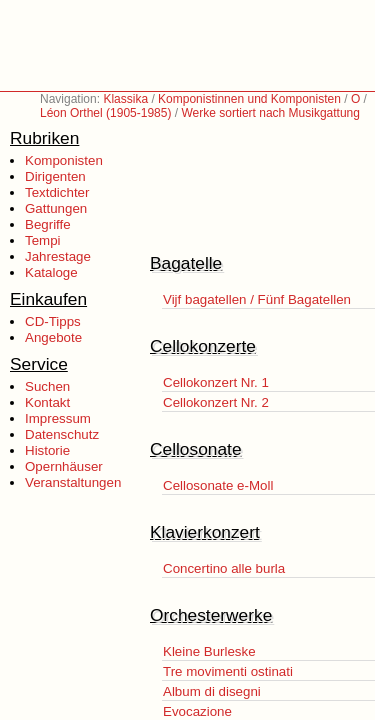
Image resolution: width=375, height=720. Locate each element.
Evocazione (197, 711)
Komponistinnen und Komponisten (249, 99)
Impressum (58, 418)
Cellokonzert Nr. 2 (216, 402)
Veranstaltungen (73, 482)
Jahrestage (58, 256)
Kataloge (51, 272)
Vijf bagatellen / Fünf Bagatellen (257, 299)
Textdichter (57, 192)
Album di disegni (212, 691)
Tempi (43, 240)
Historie (47, 450)
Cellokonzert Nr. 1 (216, 382)
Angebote (53, 337)
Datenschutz (62, 434)
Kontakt (47, 402)
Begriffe (48, 224)
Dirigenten (55, 176)
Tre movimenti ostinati (228, 671)
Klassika (125, 99)
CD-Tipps (53, 321)
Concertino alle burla (224, 568)
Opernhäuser (64, 466)
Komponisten (64, 160)
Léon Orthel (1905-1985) (105, 113)
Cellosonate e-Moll (218, 485)
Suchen (47, 386)
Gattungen (56, 208)
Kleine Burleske (209, 651)
